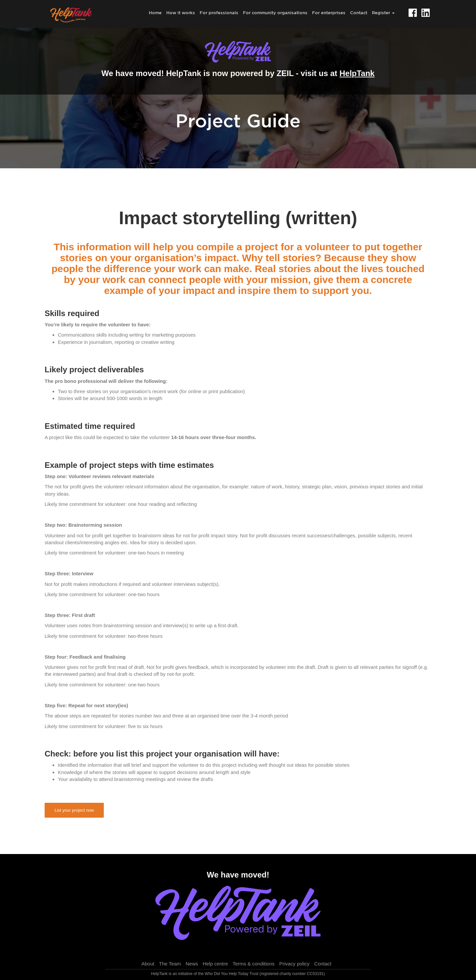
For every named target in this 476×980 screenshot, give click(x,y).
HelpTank (357, 73)
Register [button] (383, 13)
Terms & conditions (254, 964)
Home (155, 13)
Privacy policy (295, 964)
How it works (181, 13)
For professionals (219, 13)
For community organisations (275, 13)
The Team (170, 964)
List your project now (74, 810)
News (192, 964)
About (148, 964)
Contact (359, 13)
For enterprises (329, 13)
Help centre (215, 964)
